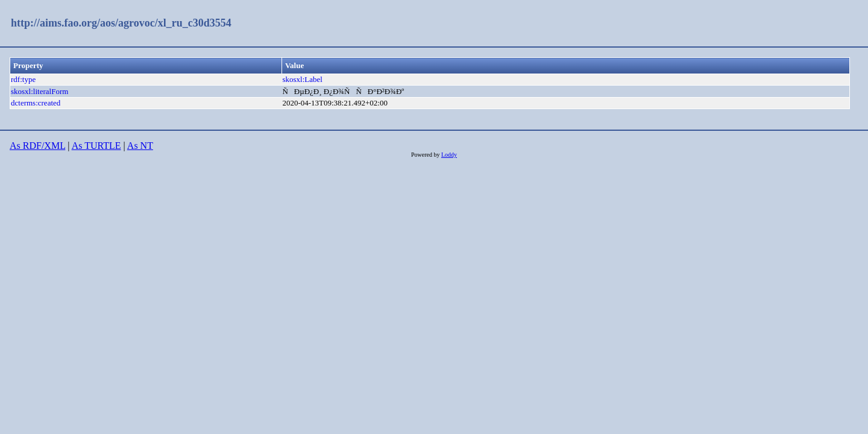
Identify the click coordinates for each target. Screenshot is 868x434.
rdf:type (23, 79)
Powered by (426, 155)
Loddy (449, 155)
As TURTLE (96, 146)
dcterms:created (36, 103)
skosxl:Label (302, 79)
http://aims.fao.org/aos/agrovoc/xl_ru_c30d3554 (121, 23)
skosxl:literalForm (39, 91)
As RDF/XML (37, 146)
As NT (140, 146)
